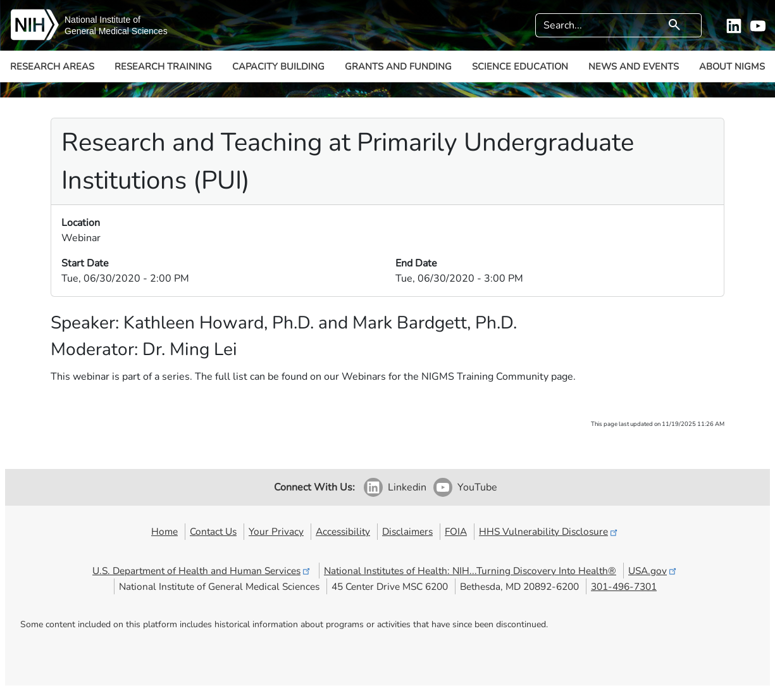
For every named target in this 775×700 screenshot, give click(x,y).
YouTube (477, 487)
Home (164, 531)
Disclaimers (407, 531)
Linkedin (407, 487)
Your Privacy (276, 531)
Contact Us (213, 531)
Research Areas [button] (52, 66)
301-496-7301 (624, 586)
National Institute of (102, 20)
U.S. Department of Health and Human (202, 571)
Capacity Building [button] (278, 66)
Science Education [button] (520, 66)
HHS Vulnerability (549, 531)
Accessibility (343, 531)
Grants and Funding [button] (398, 66)
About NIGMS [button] (732, 66)
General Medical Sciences (116, 31)
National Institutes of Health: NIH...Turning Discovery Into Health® (470, 571)
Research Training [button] (163, 66)
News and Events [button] (634, 66)
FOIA (456, 531)
